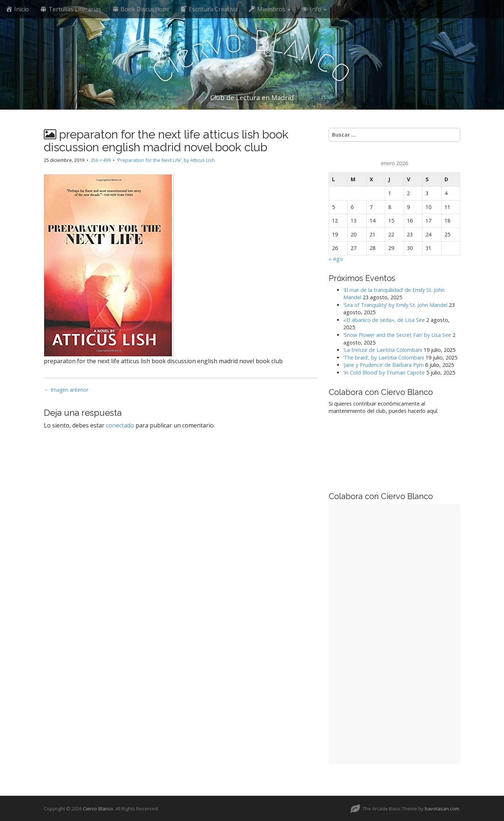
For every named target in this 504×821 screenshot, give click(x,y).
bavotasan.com (442, 809)
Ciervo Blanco (98, 809)
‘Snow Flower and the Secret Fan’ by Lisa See (397, 335)
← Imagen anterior (66, 390)
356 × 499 (101, 160)
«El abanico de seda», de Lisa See (384, 320)
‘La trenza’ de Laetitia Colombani (383, 350)
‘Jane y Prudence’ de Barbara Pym (383, 365)
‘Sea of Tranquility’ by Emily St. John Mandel (395, 305)
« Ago (336, 259)
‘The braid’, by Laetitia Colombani (384, 358)
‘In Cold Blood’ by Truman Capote (384, 373)
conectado (120, 425)
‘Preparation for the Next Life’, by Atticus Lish (166, 160)
